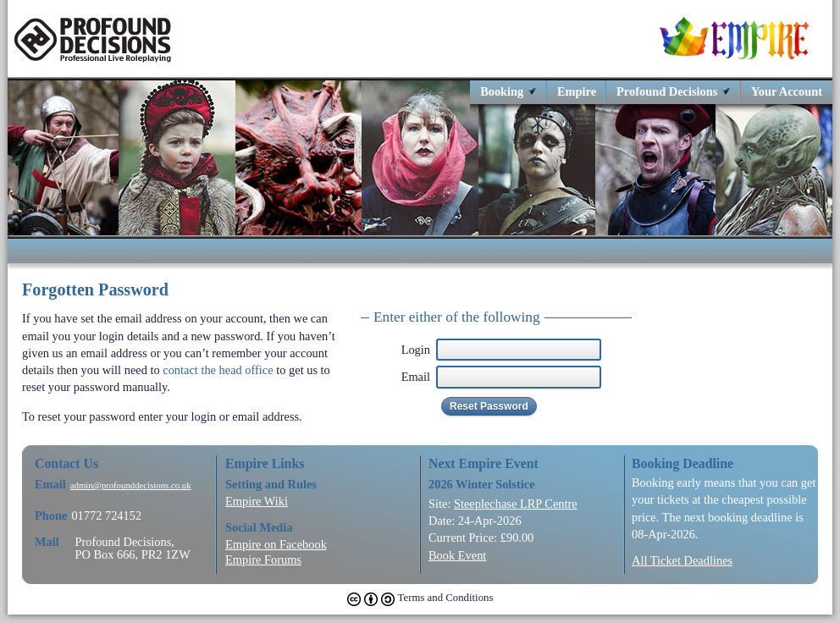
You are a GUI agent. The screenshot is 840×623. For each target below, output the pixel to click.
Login (416, 350)
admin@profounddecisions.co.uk (131, 485)
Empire (577, 91)
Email (416, 377)
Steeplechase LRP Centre (516, 504)
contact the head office (218, 370)
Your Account (787, 91)
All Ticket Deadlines (682, 560)
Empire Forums (263, 560)
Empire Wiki (257, 501)
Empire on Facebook (276, 544)
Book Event (457, 555)
